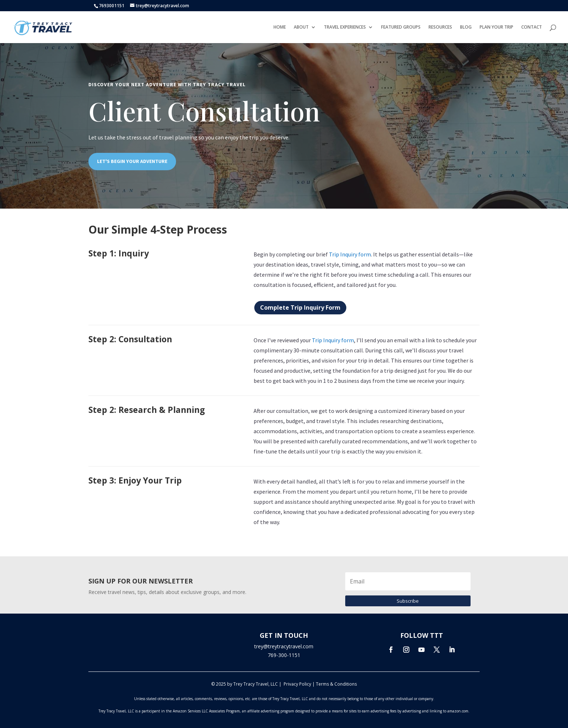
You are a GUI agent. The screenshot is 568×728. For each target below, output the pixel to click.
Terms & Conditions (336, 684)
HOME (280, 27)
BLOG (466, 27)
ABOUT (301, 27)
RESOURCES (440, 27)
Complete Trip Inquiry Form (300, 307)
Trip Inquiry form (350, 254)
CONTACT (532, 27)
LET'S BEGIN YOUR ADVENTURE (132, 161)
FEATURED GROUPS (401, 27)
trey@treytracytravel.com (284, 646)
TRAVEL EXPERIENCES (345, 27)
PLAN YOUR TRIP (496, 27)
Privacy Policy (297, 684)
